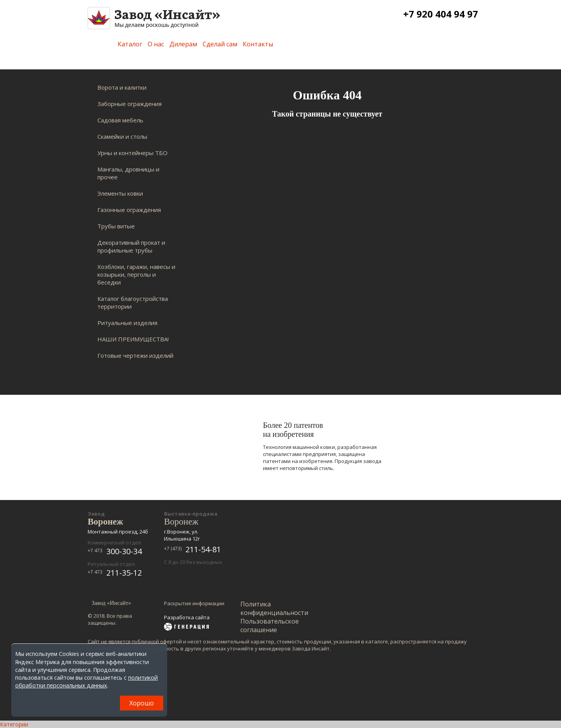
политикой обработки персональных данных (86, 681)
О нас (156, 44)
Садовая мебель (120, 120)
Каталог (130, 44)
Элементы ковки (120, 193)
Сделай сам (220, 44)
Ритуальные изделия (127, 323)
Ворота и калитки (122, 87)
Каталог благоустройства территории (133, 302)
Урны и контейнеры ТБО (132, 153)
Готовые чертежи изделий (135, 355)
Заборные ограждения (130, 104)
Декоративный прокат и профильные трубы (131, 246)
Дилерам (183, 44)
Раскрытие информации (194, 603)
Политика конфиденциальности (274, 608)
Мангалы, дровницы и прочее (128, 173)
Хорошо (142, 703)
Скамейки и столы (122, 136)
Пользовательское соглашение (270, 626)
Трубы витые (116, 226)
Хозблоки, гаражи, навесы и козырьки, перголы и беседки (136, 274)
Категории (14, 724)
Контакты (258, 44)
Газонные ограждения (129, 210)
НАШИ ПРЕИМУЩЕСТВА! (133, 339)
